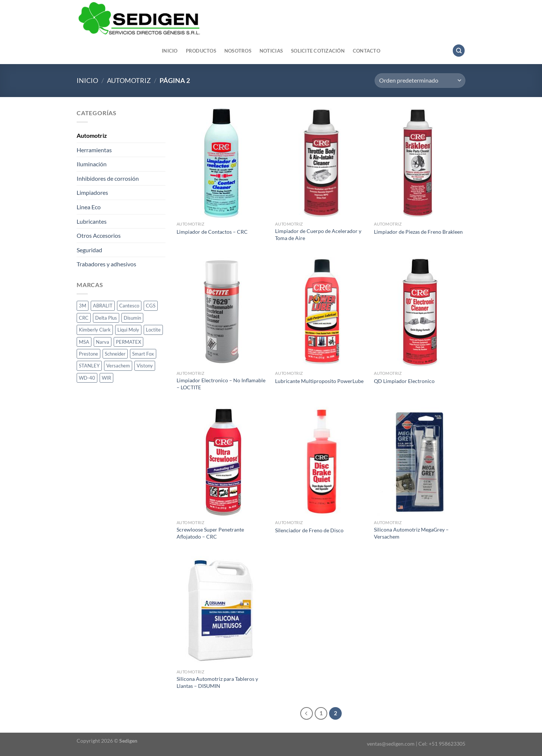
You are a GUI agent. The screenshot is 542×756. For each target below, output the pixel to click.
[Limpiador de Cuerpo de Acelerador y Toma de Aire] (321, 163)
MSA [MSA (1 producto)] (84, 342)
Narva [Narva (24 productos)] (103, 342)
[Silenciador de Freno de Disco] (321, 462)
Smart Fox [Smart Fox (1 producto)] (143, 354)
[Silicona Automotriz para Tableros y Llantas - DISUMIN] (222, 611)
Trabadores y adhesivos (106, 264)
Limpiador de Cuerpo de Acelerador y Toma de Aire (318, 234)
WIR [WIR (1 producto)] (106, 378)
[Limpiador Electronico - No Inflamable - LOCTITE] (222, 312)
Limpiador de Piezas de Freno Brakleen (418, 232)
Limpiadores (92, 192)
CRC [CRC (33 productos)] (84, 318)
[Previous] (307, 713)
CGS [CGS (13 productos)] (151, 306)
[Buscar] (459, 51)
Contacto (367, 51)
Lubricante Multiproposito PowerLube (319, 381)
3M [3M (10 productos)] (83, 306)
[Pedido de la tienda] (420, 81)
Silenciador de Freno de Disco (309, 530)
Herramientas (94, 150)
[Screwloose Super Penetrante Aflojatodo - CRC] (222, 462)
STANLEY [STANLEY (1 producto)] (89, 366)
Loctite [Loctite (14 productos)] (153, 330)
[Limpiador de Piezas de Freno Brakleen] (420, 163)
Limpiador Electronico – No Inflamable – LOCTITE (221, 384)
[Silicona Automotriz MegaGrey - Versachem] (420, 462)
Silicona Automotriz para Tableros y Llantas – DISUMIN (217, 682)
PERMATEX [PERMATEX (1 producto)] (128, 342)
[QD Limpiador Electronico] (420, 312)
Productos (201, 51)
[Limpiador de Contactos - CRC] (222, 163)
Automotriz (129, 80)
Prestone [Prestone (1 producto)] (88, 354)
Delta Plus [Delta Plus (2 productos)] (106, 318)
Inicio (170, 51)
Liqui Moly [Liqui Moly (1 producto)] (128, 330)
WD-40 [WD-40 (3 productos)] (87, 378)
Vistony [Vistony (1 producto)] (145, 366)
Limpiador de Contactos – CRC (212, 232)
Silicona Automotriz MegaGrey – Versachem (411, 533)
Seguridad (89, 250)
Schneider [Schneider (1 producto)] (115, 354)
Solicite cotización (318, 51)
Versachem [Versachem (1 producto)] (118, 366)
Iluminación (92, 164)
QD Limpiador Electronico (404, 381)
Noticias (271, 51)
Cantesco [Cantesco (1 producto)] (129, 306)
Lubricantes (92, 221)
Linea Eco (89, 207)
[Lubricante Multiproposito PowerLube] (321, 312)
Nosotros (238, 51)
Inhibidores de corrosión (108, 178)
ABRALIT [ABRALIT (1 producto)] (103, 306)
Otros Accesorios (99, 235)
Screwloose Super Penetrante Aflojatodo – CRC (210, 533)
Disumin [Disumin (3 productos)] (132, 318)
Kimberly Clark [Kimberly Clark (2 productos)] (95, 330)
